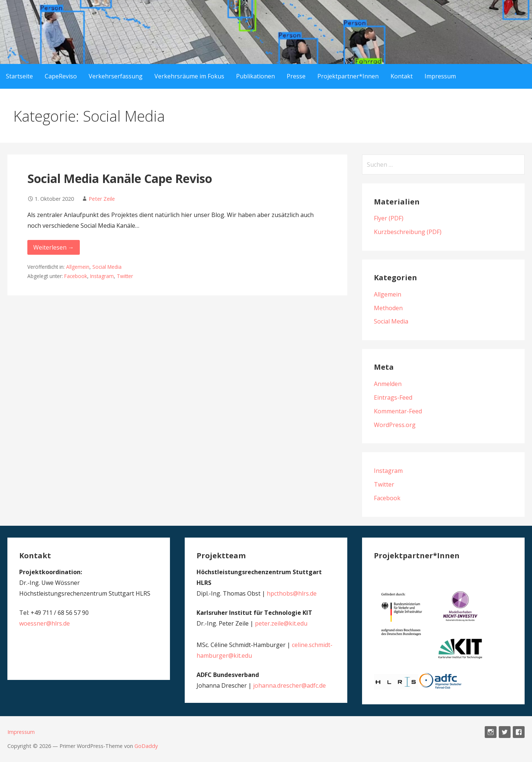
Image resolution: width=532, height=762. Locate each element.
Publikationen (255, 76)
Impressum (440, 76)
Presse (296, 76)
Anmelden (388, 384)
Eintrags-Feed (393, 397)
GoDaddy (146, 746)
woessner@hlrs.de (45, 623)
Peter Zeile (102, 199)
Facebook (76, 276)
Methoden (388, 308)
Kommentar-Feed (398, 411)
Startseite (19, 76)
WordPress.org (395, 425)
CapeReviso (61, 76)
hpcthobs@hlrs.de (292, 593)
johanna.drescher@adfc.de (289, 685)
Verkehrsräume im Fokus (189, 76)
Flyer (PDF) (389, 218)
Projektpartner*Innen (348, 76)
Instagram (102, 276)
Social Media (107, 267)
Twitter (125, 276)
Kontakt (402, 76)
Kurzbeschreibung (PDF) (408, 232)
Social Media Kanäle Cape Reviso (120, 178)
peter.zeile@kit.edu (281, 623)
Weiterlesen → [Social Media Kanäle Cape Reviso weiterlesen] (54, 247)
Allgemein (78, 267)
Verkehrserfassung (116, 76)
